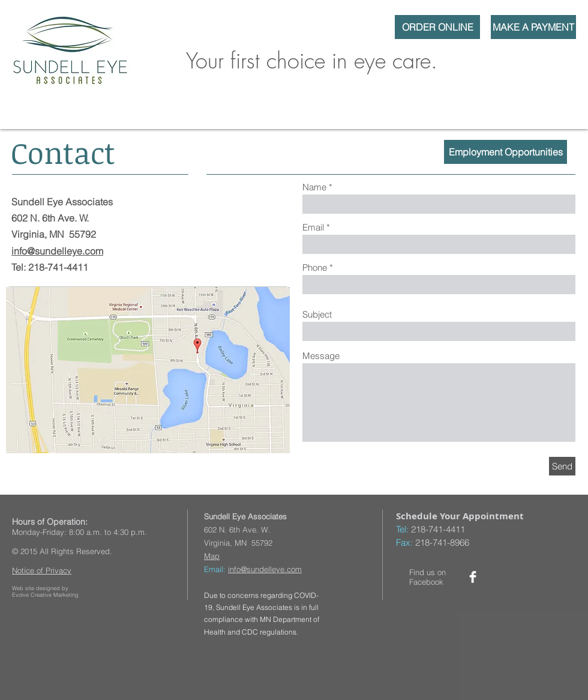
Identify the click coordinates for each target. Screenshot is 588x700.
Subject (317, 314)
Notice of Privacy (42, 570)
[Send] (562, 466)
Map (212, 556)
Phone (315, 267)
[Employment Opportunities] (505, 152)
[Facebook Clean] (473, 577)
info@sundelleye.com (57, 251)
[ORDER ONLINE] (437, 27)
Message (321, 356)
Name (314, 187)
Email (313, 227)
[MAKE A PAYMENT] (533, 27)
